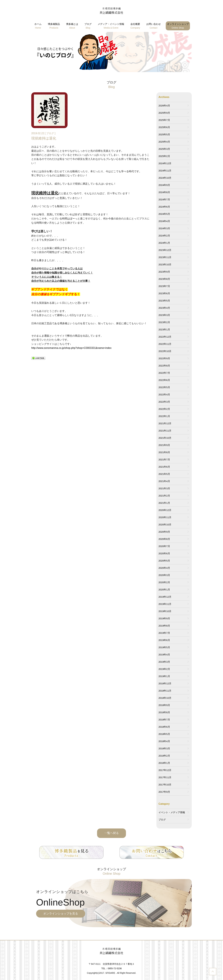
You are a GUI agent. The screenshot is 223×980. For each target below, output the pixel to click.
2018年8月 (164, 712)
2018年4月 (164, 741)
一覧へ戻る (111, 833)
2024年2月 (164, 236)
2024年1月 (164, 243)
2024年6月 (164, 207)
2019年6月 (164, 640)
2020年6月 (164, 553)
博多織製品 (54, 26)
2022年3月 (164, 402)
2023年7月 (164, 286)
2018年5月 (164, 734)
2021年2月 (164, 496)
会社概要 (135, 26)
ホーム (38, 26)
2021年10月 (165, 438)
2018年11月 (165, 691)
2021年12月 (165, 423)
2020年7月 (164, 546)
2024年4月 (164, 221)
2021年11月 (165, 431)
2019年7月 (164, 633)
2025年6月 (164, 127)
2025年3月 (164, 149)
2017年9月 (164, 792)
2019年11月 (165, 604)
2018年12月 (165, 683)
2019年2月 (164, 669)
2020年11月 (165, 517)
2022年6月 (164, 380)
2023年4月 (164, 308)
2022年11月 (165, 344)
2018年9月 (164, 705)
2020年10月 (165, 525)
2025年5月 (164, 134)
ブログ (88, 26)
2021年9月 (164, 445)
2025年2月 (164, 156)
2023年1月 (164, 329)
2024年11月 (165, 171)
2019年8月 (164, 626)
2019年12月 (165, 597)
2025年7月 (164, 120)
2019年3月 (164, 662)
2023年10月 (165, 264)
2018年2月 (164, 756)
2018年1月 (164, 763)
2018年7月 (164, 720)
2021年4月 (164, 481)
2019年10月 (165, 611)
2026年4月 (164, 106)
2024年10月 (165, 178)
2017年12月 (165, 770)
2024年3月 (164, 228)
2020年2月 (164, 582)
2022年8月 (164, 366)
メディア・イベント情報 (111, 26)
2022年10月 (165, 351)
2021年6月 (164, 467)
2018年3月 (164, 748)
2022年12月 (165, 337)
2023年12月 (165, 250)
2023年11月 (165, 257)
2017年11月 (165, 777)
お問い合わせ (154, 26)
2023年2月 (164, 322)
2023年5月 (164, 301)
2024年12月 (165, 163)
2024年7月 (164, 199)
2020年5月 (164, 561)
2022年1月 (164, 416)
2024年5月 (164, 214)
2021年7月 (164, 460)
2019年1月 (164, 676)
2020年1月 (164, 590)
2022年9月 (164, 358)
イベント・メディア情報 (172, 812)
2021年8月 (164, 452)
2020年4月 (164, 568)
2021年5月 (164, 474)
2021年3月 (164, 488)
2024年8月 (164, 192)
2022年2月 (164, 409)
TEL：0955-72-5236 (112, 968)
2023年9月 (164, 272)
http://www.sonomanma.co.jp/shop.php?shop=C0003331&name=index (71, 348)
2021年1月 (164, 503)
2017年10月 (165, 785)
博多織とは (72, 26)
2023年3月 (164, 315)
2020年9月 (164, 532)
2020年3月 (164, 575)
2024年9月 (164, 185)
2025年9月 (164, 113)
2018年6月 (164, 727)
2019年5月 (164, 647)
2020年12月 (165, 510)
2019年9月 (164, 618)
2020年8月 (164, 539)
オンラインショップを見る (61, 914)
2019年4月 (164, 655)
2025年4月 (164, 142)
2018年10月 (165, 698)
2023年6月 (164, 293)
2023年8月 (164, 279)
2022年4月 (164, 394)
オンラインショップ (178, 26)
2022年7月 (164, 373)
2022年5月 (164, 387)
